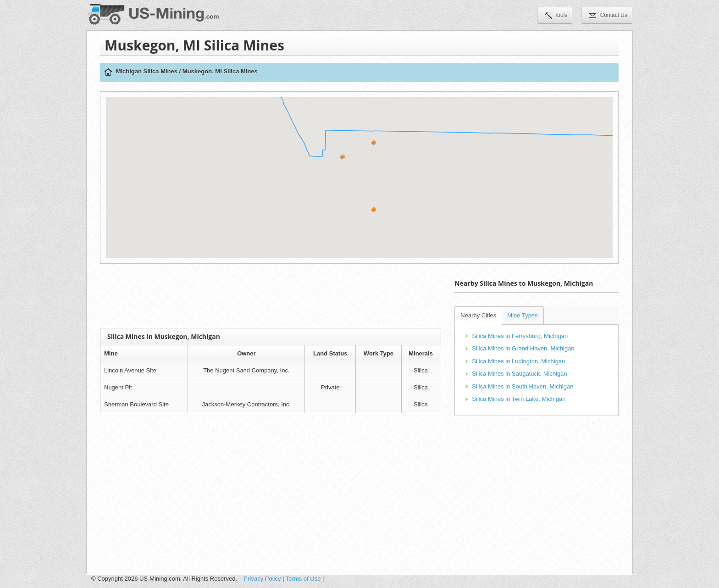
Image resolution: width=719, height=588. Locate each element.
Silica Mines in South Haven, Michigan (523, 386)
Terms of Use (303, 579)
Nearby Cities (478, 315)
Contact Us (608, 16)
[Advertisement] (271, 296)
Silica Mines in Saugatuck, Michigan (519, 374)
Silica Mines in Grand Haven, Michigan (523, 348)
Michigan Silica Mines (147, 71)
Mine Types (522, 315)
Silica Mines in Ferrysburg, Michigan (520, 336)
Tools (556, 16)
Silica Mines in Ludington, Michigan (518, 361)
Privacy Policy (263, 579)
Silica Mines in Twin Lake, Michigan (519, 399)
